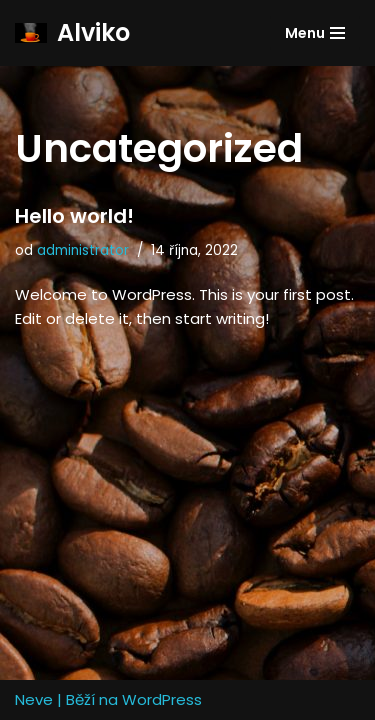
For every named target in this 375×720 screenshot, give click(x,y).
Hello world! (74, 216)
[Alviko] (72, 33)
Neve (34, 699)
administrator (83, 250)
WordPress (162, 699)
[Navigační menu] (315, 33)
